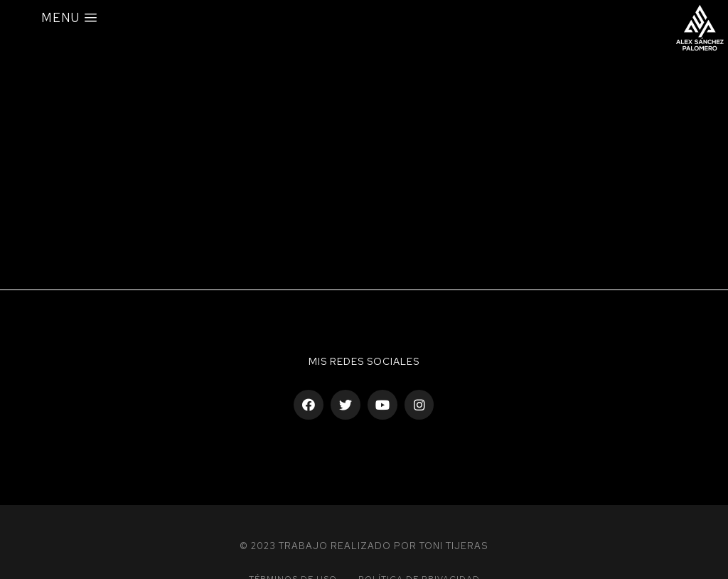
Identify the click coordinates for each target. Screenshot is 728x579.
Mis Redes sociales (364, 361)
